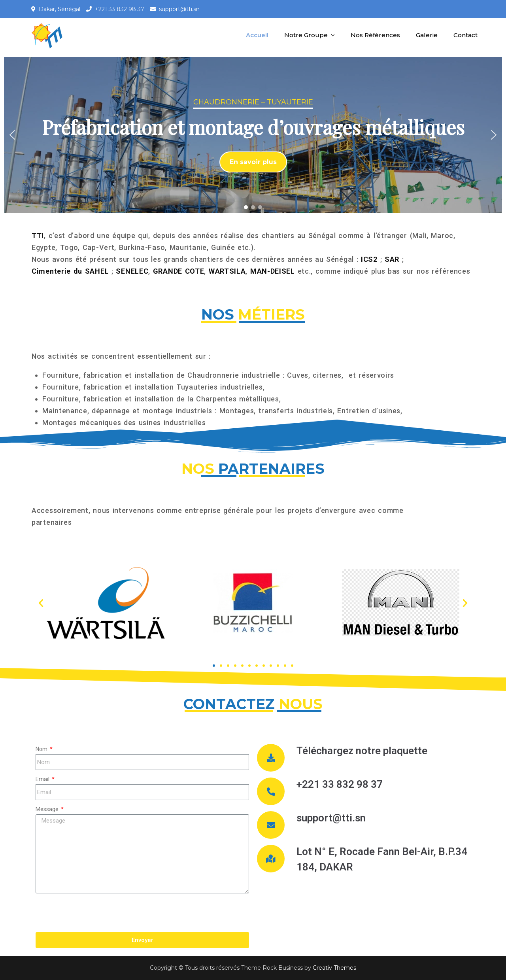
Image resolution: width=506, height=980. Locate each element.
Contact (465, 35)
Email (43, 779)
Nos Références (375, 35)
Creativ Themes (334, 968)
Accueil (257, 35)
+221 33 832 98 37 (120, 9)
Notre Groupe (306, 35)
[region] (253, 135)
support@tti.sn (179, 9)
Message (48, 809)
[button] (12, 135)
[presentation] (96, 913)
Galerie (427, 35)
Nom (42, 749)
